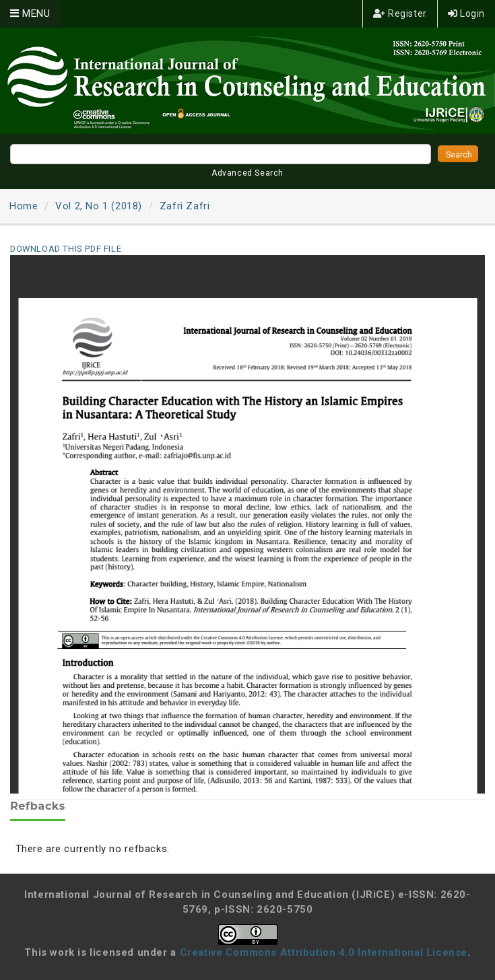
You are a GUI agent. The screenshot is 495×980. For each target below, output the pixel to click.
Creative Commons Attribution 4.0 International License (324, 952)
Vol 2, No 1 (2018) (99, 206)
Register (400, 13)
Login (466, 13)
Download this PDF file (66, 249)
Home (24, 206)
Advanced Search (247, 173)
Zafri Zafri (185, 206)
